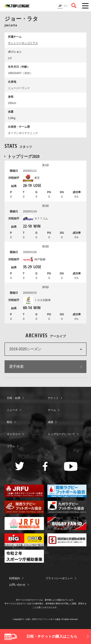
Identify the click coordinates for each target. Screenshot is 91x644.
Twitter (20, 466)
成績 (51, 422)
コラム (11, 446)
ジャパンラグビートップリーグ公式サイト (17, 6)
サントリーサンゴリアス (23, 43)
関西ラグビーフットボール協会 (24, 507)
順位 (10, 422)
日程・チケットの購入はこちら (52, 636)
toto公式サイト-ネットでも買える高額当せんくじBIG (24, 540)
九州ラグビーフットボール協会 (67, 507)
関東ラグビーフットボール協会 (67, 491)
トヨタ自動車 (37, 300)
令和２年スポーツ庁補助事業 (24, 556)
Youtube (71, 466)
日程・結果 (14, 398)
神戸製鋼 (34, 259)
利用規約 (15, 578)
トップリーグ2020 (23, 156)
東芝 (31, 178)
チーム (52, 410)
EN (65, 6)
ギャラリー (14, 434)
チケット (53, 398)
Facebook (45, 466)
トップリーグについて (61, 434)
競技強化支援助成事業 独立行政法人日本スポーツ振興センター (67, 540)
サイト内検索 (74, 6)
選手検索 (16, 367)
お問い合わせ (17, 585)
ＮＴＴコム (35, 219)
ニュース (12, 410)
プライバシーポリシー (59, 578)
